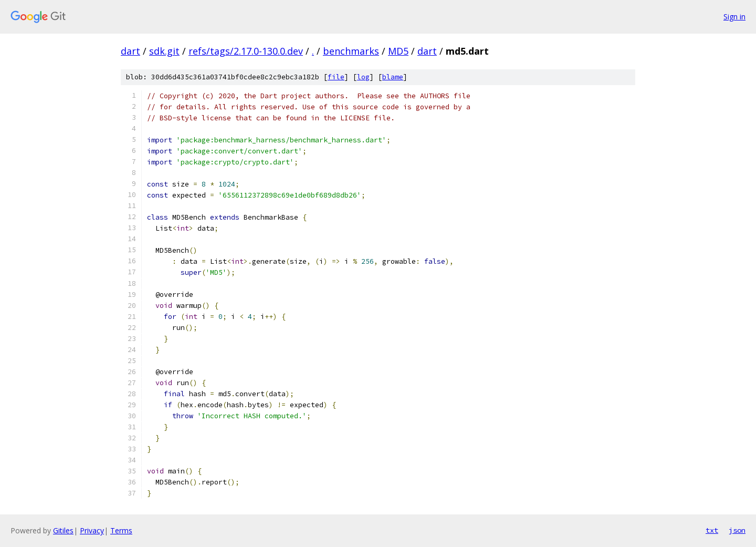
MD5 (398, 51)
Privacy (92, 530)
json (737, 530)
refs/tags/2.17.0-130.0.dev (246, 51)
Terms (121, 530)
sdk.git (164, 51)
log (363, 77)
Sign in (734, 17)
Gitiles (63, 530)
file (336, 77)
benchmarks (351, 51)
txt (712, 530)
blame (393, 77)
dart (130, 51)
